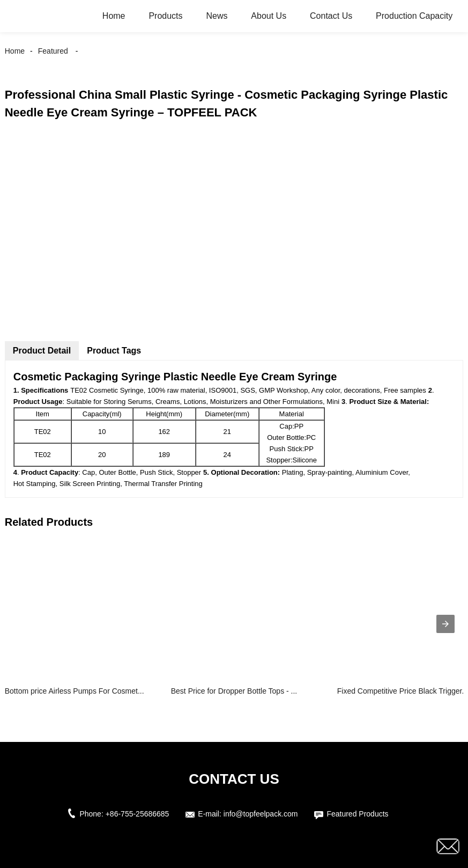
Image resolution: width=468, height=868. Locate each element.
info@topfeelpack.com (261, 814)
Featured (53, 51)
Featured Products (357, 814)
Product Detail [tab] (42, 351)
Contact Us (331, 16)
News (217, 16)
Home (114, 16)
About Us (269, 16)
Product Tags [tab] (114, 351)
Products (165, 16)
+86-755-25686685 (138, 814)
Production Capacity (414, 16)
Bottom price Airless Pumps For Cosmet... (75, 691)
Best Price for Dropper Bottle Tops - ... (234, 691)
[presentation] (445, 624)
